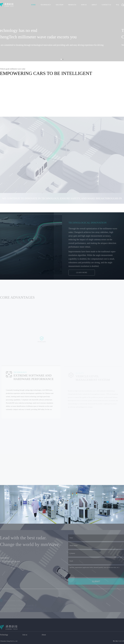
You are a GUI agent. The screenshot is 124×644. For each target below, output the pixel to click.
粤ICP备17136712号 (118, 641)
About (44, 635)
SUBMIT (96, 583)
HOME (33, 5)
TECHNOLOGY (46, 5)
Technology (4, 635)
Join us (25, 635)
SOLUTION (60, 5)
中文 (117, 5)
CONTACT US (106, 5)
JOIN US (84, 5)
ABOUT (94, 5)
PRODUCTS (72, 5)
